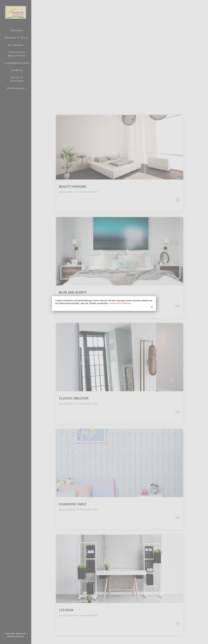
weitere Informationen (120, 303)
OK (152, 307)
